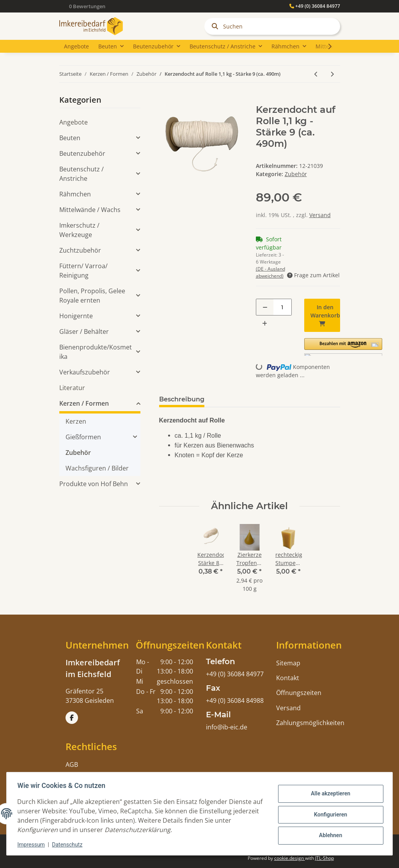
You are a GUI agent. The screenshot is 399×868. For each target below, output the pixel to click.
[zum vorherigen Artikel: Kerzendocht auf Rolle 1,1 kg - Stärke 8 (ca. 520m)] (316, 74)
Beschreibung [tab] (182, 399)
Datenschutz (69, 845)
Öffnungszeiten (299, 693)
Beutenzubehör (82, 153)
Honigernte (76, 316)
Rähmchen (75, 194)
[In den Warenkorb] (165, 100)
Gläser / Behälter (84, 332)
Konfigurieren (329, 815)
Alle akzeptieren (329, 794)
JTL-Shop (325, 858)
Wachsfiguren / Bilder (97, 468)
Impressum (33, 845)
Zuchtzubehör (80, 250)
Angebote (74, 122)
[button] (343, 347)
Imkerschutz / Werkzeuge (79, 230)
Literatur (72, 388)
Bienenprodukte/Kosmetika (96, 352)
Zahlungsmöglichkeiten (310, 723)
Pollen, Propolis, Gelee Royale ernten (92, 296)
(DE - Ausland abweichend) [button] (270, 272)
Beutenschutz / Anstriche (82, 174)
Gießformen (83, 437)
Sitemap (288, 663)
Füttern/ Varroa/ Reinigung (83, 271)
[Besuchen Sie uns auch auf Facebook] (72, 718)
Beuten (70, 138)
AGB (72, 765)
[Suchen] (272, 26)
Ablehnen (329, 835)
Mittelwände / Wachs (90, 210)
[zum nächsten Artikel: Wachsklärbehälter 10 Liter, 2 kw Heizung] (332, 74)
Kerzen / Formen (84, 403)
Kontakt (288, 678)
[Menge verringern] (265, 307)
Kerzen (76, 421)
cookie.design (290, 858)
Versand (320, 215)
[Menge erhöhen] (265, 323)
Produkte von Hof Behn (94, 484)
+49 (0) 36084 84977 (315, 6)
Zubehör (296, 174)
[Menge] (282, 307)
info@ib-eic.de (227, 727)
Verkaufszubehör (85, 372)
